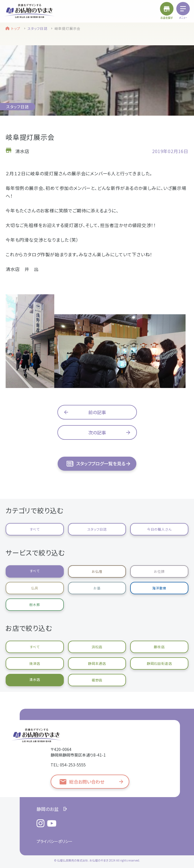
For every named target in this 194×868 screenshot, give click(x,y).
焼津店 (35, 663)
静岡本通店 (97, 663)
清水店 (35, 679)
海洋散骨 (159, 588)
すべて (35, 529)
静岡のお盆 (48, 809)
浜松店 (97, 647)
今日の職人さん (159, 529)
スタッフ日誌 (38, 28)
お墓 (97, 588)
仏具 (35, 588)
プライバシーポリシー (55, 841)
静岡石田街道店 (159, 663)
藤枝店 (159, 647)
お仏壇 (97, 571)
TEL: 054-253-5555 (68, 765)
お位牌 (159, 571)
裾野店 (97, 680)
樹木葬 (35, 605)
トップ (16, 28)
